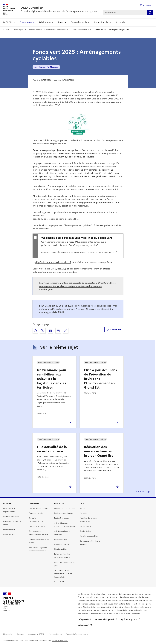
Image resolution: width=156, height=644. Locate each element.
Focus (61, 22)
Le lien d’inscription (49, 252)
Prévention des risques (37, 526)
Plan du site (8, 634)
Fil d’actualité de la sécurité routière (52, 449)
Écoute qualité (9, 530)
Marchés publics (61, 549)
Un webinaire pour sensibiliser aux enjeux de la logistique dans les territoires (52, 379)
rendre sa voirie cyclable (61, 219)
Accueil (6, 30)
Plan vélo (83, 513)
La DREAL (8, 22)
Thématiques (26, 22)
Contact (147, 5)
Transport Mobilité (35, 30)
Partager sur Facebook (35, 331)
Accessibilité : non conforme (77, 634)
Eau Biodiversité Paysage (38, 508)
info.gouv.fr (83, 619)
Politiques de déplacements (57, 30)
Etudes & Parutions (62, 518)
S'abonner (114, 330)
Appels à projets (61, 539)
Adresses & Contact (11, 516)
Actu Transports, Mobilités (46, 67)
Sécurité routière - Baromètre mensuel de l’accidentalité (63, 574)
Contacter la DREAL (36, 634)
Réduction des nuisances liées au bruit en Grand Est (98, 451)
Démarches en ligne (80, 22)
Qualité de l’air (85, 531)
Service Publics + (61, 582)
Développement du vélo (81, 30)
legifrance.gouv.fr (129, 619)
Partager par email (58, 331)
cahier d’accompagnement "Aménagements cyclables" (64, 225)
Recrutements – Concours (64, 508)
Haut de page (143, 491)
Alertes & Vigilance (102, 22)
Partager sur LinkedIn (51, 331)
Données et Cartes (61, 544)
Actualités (120, 22)
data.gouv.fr (84, 625)
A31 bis (82, 508)
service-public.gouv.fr (105, 619)
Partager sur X (43, 331)
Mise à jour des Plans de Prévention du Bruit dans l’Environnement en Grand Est (100, 379)
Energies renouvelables (89, 536)
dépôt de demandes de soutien (52, 262)
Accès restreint (9, 534)
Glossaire (20, 634)
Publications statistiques (64, 513)
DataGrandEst (85, 526)
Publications (45, 22)
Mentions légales (55, 634)
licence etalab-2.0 (59, 640)
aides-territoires (108, 252)
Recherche (150, 13)
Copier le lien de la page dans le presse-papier (66, 331)
